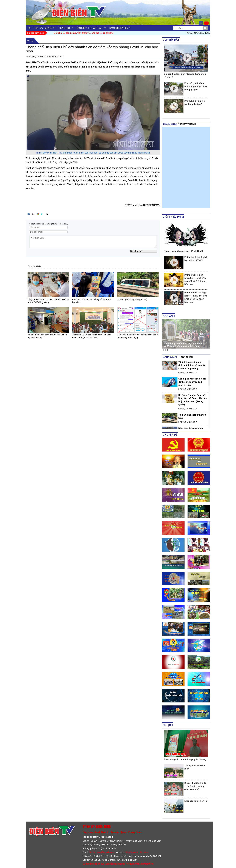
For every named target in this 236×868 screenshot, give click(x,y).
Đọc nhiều (187, 357)
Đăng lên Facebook (29, 214)
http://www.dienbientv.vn (137, 852)
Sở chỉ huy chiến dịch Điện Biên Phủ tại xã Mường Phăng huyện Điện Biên (185, 345)
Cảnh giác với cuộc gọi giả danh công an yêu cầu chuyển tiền (192, 382)
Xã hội (30, 41)
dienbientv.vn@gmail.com (101, 852)
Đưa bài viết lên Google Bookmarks (38, 214)
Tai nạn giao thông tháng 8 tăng (132, 300)
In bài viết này (47, 214)
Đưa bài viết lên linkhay (33, 214)
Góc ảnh (169, 316)
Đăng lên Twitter (42, 214)
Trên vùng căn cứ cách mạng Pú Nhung (185, 759)
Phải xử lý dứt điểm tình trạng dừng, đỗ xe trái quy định (196, 86)
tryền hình (170, 124)
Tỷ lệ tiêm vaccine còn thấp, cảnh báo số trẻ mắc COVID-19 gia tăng (192, 365)
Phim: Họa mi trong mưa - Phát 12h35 (184, 251)
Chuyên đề (170, 435)
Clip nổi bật (171, 40)
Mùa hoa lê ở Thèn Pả (196, 801)
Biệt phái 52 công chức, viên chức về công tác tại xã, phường (84, 33)
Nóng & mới (170, 357)
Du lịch (168, 725)
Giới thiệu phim (173, 217)
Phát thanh (188, 124)
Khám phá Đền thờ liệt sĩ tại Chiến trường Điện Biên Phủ (196, 786)
